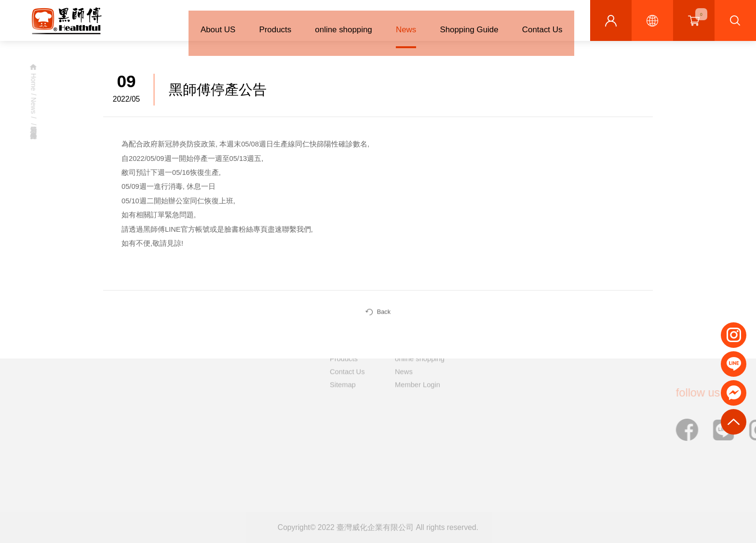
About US (203, 22)
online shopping (334, 22)
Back (378, 315)
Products (263, 22)
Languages (652, 20)
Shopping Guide (465, 22)
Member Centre (611, 20)
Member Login (418, 366)
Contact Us (541, 22)
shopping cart (701, 14)
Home (32, 82)
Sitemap (343, 366)
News (399, 22)
